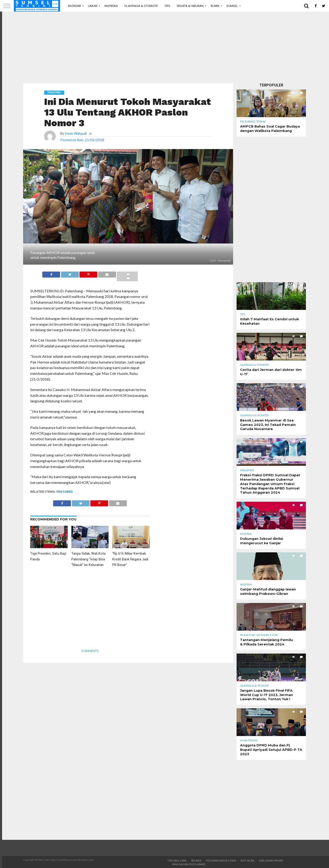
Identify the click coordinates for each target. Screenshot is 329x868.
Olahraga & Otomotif (141, 6)
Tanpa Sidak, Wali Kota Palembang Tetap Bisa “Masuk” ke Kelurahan (88, 559)
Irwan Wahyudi (76, 133)
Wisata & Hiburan (190, 6)
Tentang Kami (177, 861)
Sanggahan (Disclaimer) (189, 864)
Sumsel (232, 6)
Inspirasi (111, 6)
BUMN (215, 6)
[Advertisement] (164, 47)
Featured (65, 492)
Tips (167, 6)
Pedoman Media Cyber (221, 861)
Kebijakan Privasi (271, 861)
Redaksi (196, 861)
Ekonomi (74, 6)
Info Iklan (247, 861)
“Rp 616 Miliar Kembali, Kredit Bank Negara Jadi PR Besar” (130, 559)
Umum (93, 6)
